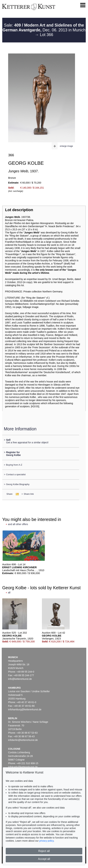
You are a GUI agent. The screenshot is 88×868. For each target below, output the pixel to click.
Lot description (19, 210)
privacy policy (47, 841)
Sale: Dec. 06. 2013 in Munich (44, 28)
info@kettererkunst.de (20, 679)
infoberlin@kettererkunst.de (23, 740)
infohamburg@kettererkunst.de (25, 709)
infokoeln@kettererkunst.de (23, 767)
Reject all (44, 851)
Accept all (44, 859)
